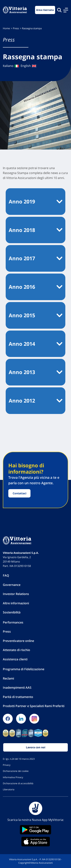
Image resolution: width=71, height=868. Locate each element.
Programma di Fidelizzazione (24, 669)
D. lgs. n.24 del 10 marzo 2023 (19, 759)
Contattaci (20, 493)
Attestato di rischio (16, 650)
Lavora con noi (36, 747)
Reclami (8, 678)
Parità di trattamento (18, 697)
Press (16, 28)
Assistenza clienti (15, 659)
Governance (12, 585)
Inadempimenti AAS (17, 688)
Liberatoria (9, 789)
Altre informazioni (16, 603)
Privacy (7, 765)
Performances (13, 622)
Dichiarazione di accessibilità (18, 783)
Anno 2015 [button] (22, 315)
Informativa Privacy (13, 777)
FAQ (6, 575)
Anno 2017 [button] (22, 258)
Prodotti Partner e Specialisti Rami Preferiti (34, 706)
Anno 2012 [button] (22, 401)
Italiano (11, 66)
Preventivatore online (18, 641)
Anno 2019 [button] (22, 201)
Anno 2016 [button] (22, 287)
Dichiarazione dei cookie (16, 771)
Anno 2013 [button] (22, 372)
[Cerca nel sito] (59, 10)
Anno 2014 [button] (22, 344)
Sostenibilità (12, 612)
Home (6, 28)
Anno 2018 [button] (22, 230)
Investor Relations (16, 594)
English (29, 66)
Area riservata (45, 10)
